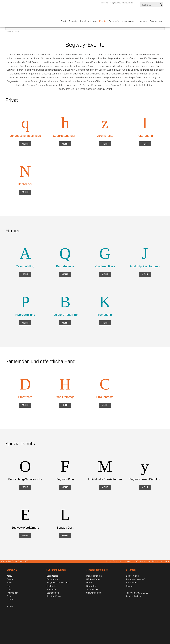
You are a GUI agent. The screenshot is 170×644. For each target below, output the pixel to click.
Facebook (117, 561)
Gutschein (114, 21)
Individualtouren (89, 21)
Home (9, 31)
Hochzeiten (52, 586)
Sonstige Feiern (54, 596)
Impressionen (128, 21)
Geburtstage (52, 576)
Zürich (10, 600)
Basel (9, 583)
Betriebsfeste (53, 593)
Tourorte (73, 21)
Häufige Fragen (94, 579)
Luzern (10, 590)
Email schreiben (134, 596)
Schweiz (11, 607)
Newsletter (129, 3)
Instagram (128, 561)
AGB (167, 561)
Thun (9, 596)
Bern (9, 586)
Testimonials (92, 590)
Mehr (25, 144)
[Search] (151, 5)
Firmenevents (53, 579)
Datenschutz (157, 561)
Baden (10, 579)
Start (63, 21)
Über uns (143, 21)
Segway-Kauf (157, 21)
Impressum (145, 561)
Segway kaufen (94, 593)
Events (103, 21)
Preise (89, 583)
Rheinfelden (12, 593)
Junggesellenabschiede (58, 583)
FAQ (136, 561)
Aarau (9, 576)
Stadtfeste (51, 590)
